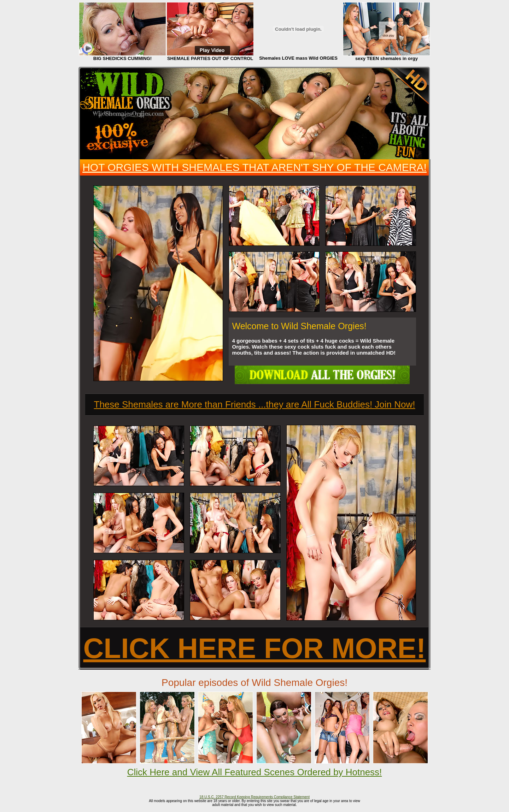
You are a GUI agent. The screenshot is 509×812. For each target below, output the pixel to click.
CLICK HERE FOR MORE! (255, 648)
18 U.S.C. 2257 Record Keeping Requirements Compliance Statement (255, 797)
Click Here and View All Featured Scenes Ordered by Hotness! (255, 772)
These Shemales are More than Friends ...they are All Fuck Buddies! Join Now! (255, 404)
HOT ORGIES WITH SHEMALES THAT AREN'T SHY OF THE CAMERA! (255, 167)
